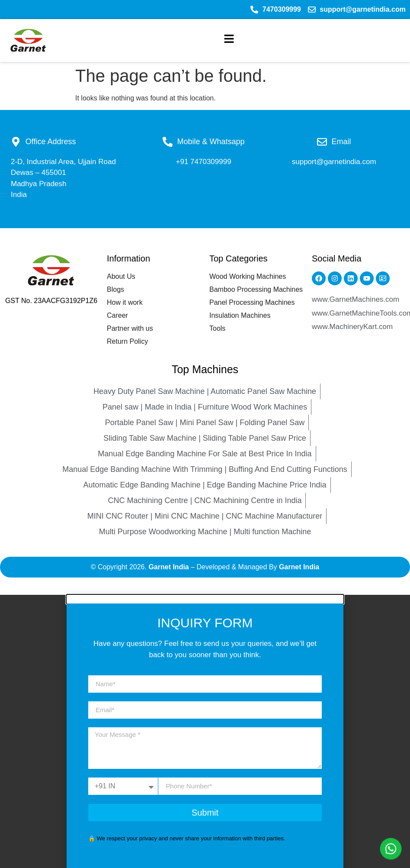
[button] (229, 41)
